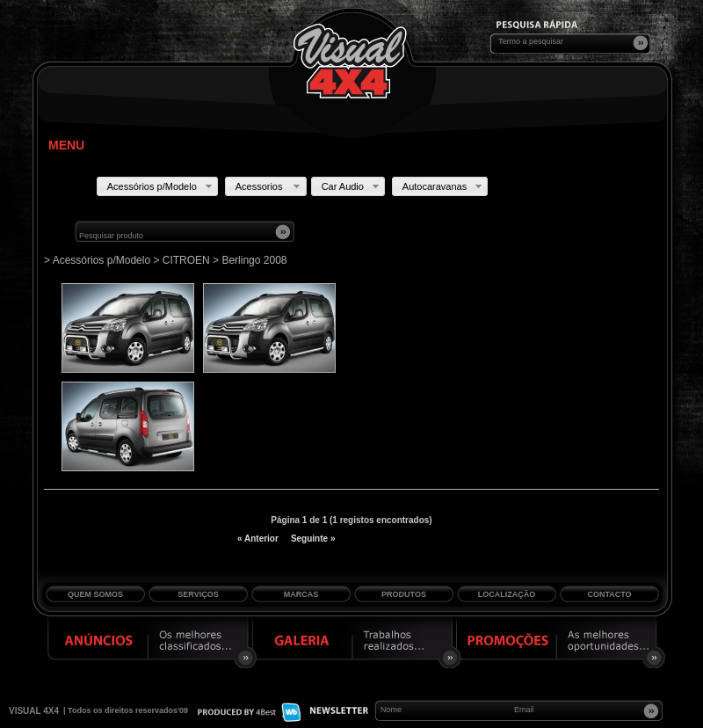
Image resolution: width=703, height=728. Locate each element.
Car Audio (352, 186)
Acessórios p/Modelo (161, 186)
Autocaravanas (444, 186)
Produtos (404, 594)
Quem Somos (95, 594)
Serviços (198, 594)
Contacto (609, 594)
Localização (507, 594)
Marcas (301, 594)
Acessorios (270, 186)
